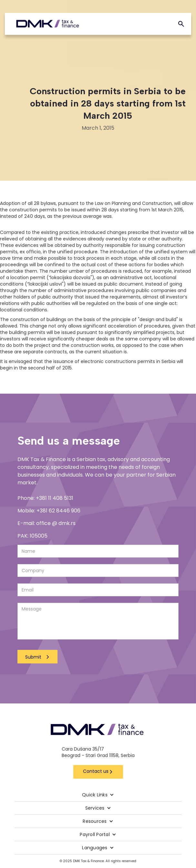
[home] (48, 24)
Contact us (96, 771)
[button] (98, 795)
